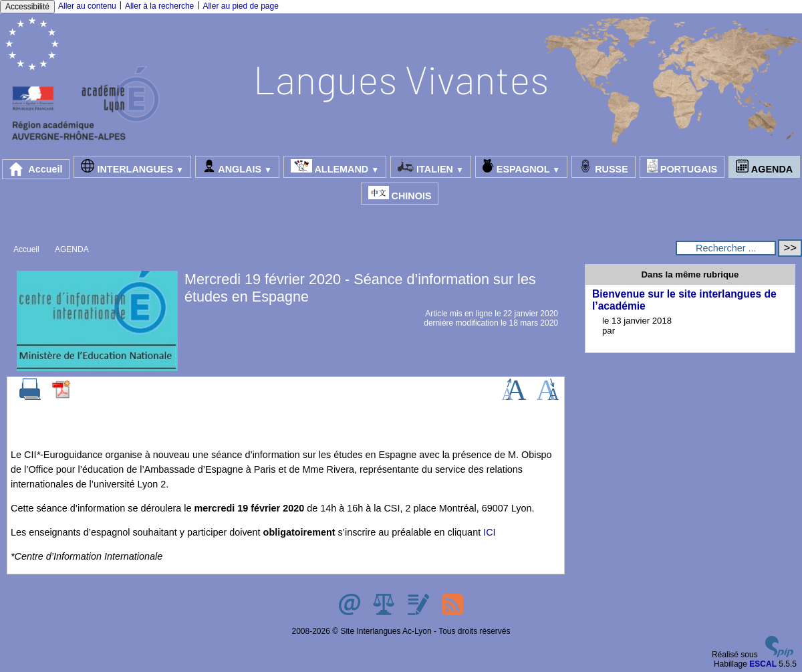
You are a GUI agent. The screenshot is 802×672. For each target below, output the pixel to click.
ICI (489, 532)
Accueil (36, 169)
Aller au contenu (87, 6)
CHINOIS (400, 194)
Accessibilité (27, 7)
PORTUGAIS (682, 167)
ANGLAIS (237, 167)
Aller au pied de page (240, 6)
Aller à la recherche (159, 6)
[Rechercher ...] (726, 248)
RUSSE (604, 167)
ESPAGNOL (521, 167)
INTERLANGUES (132, 167)
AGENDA (764, 167)
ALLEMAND (335, 167)
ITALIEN (431, 167)
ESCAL (763, 664)
